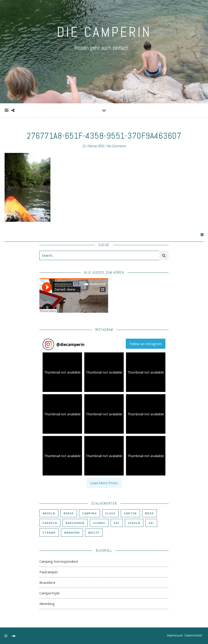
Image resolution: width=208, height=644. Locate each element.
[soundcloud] (14, 636)
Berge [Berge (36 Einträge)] (69, 513)
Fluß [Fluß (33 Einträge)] (110, 513)
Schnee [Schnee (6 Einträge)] (99, 523)
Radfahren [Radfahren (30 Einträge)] (75, 523)
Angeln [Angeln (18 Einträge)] (49, 513)
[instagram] (6, 636)
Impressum (175, 635)
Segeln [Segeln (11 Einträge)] (134, 523)
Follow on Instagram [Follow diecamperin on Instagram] (146, 344)
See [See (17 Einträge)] (117, 523)
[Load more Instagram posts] (104, 483)
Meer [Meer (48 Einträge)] (149, 513)
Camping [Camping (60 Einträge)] (90, 513)
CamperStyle (49, 593)
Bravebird (47, 582)
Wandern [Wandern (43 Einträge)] (72, 533)
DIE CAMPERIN (104, 32)
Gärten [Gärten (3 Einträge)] (130, 513)
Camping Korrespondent (59, 561)
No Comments (116, 146)
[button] (62, 372)
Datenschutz (193, 635)
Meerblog (47, 604)
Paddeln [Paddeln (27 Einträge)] (50, 523)
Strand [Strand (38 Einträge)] (49, 533)
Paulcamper (49, 572)
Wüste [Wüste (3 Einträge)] (94, 533)
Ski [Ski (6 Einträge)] (151, 523)
